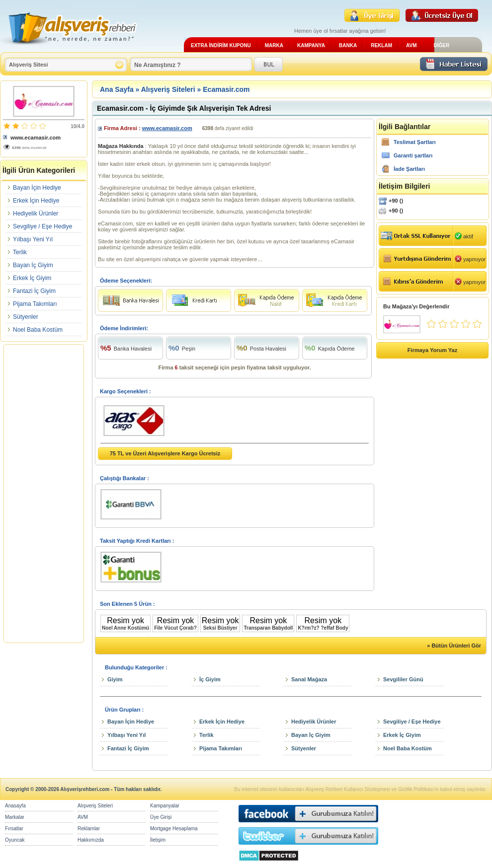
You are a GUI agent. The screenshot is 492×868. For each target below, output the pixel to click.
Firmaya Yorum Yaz (432, 350)
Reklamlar (89, 829)
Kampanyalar (165, 806)
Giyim (115, 679)
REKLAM (381, 45)
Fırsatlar (14, 829)
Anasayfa (15, 806)
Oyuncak (15, 840)
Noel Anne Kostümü (125, 628)
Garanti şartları (413, 155)
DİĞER (441, 45)
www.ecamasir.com (36, 138)
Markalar (15, 817)
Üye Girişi (161, 817)
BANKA (348, 45)
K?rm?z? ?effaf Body (323, 628)
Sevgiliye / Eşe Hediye (42, 226)
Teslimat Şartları (415, 142)
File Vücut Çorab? (175, 628)
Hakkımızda (91, 840)
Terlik (20, 252)
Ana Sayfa (117, 89)
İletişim (158, 840)
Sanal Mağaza (309, 679)
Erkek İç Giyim (32, 278)
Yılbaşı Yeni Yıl (33, 239)
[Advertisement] (44, 494)
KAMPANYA (311, 45)
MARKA (274, 45)
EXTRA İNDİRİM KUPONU (221, 45)
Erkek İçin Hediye (36, 201)
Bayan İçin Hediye (37, 188)
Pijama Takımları (35, 304)
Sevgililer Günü (403, 679)
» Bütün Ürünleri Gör (454, 646)
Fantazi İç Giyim (34, 291)
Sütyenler (26, 317)
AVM (411, 45)
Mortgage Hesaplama (174, 829)
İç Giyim (210, 679)
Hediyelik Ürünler (36, 214)
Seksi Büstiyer (220, 628)
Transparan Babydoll (268, 628)
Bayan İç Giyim (33, 265)
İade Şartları (409, 169)
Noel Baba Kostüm (38, 330)
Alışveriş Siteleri (168, 89)
